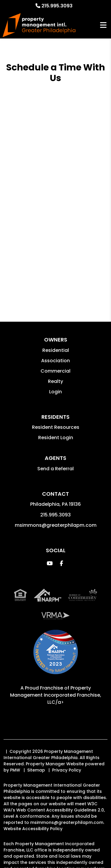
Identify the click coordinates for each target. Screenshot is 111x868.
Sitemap (36, 770)
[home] (39, 25)
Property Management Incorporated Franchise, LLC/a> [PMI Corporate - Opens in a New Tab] (56, 695)
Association (55, 361)
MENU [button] (103, 25)
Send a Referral (55, 469)
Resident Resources (56, 427)
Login (55, 392)
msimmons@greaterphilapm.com (56, 525)
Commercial (55, 371)
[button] (50, 563)
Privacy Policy (67, 770)
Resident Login (56, 438)
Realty (55, 381)
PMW (15, 770)
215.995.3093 (57, 6)
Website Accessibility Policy (33, 829)
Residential (56, 350)
